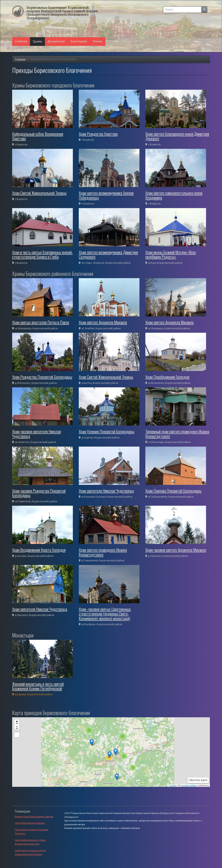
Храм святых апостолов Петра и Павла (41, 322)
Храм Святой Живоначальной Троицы (39, 193)
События (21, 41)
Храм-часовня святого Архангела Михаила (176, 550)
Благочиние (79, 41)
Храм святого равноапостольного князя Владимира (174, 195)
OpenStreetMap (189, 785)
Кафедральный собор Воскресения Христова (38, 136)
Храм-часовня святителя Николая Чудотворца (37, 434)
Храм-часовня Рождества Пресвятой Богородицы (39, 493)
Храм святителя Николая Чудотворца (106, 491)
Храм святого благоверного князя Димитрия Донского (177, 136)
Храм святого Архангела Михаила (103, 322)
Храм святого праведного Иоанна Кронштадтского (103, 552)
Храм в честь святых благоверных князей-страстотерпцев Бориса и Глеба (42, 254)
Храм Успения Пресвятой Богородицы (106, 431)
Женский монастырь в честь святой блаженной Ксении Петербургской (38, 686)
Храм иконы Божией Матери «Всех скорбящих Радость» (171, 254)
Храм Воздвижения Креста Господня (39, 550)
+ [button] (17, 722)
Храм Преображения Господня (167, 377)
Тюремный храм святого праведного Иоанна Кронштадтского (177, 434)
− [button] (17, 727)
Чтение (98, 41)
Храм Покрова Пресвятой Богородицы (173, 491)
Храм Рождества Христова (98, 134)
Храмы (37, 41)
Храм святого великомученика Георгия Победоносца (106, 195)
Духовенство (56, 41)
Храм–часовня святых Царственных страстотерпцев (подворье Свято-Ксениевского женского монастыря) (105, 614)
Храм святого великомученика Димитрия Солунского (108, 254)
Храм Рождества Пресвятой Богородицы (42, 377)
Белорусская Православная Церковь (34, 817)
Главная (20, 59)
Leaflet (173, 785)
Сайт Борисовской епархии (30, 823)
